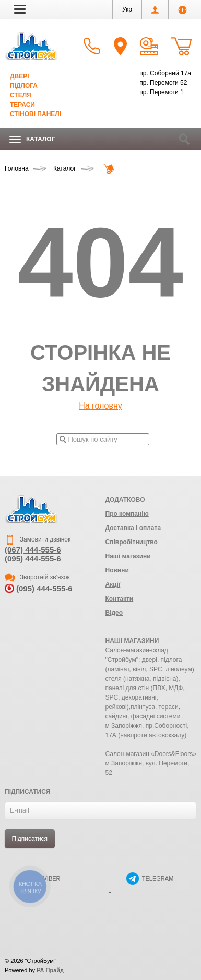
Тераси (22, 105)
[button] (20, 9)
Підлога (24, 86)
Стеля (21, 95)
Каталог (32, 139)
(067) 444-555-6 (33, 550)
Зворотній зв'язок (37, 577)
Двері (20, 76)
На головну (100, 406)
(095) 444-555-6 (33, 559)
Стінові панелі (36, 114)
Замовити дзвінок (38, 539)
